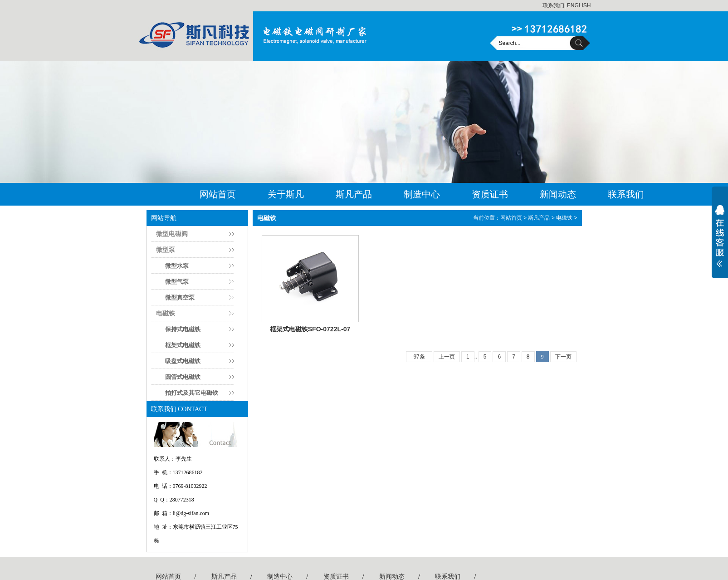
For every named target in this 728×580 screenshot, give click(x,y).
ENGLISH (579, 5)
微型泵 (166, 250)
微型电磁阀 (172, 234)
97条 (419, 357)
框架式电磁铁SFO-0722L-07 (310, 329)
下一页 (563, 357)
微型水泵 (177, 266)
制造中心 (422, 194)
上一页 (447, 357)
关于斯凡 (286, 194)
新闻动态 (558, 194)
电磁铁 (166, 313)
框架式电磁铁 (183, 345)
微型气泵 (177, 282)
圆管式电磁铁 (183, 377)
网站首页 (218, 194)
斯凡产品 (354, 194)
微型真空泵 (180, 297)
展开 (720, 242)
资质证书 (490, 194)
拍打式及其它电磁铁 (192, 393)
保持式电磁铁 (183, 329)
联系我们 (553, 5)
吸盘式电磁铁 (183, 361)
